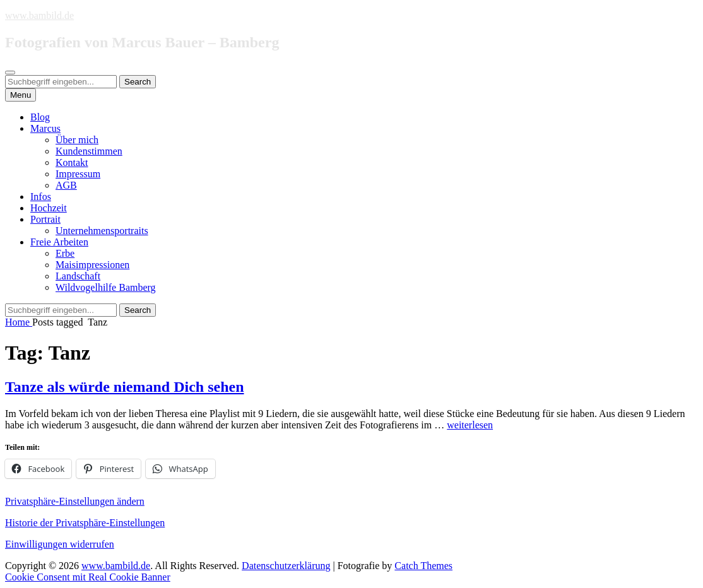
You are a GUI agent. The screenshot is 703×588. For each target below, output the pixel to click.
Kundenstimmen (89, 151)
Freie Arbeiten (59, 242)
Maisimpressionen (92, 265)
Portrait (45, 219)
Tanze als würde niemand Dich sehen (125, 387)
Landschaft (78, 276)
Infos (41, 197)
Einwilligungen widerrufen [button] (60, 544)
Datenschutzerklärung (286, 566)
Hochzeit (49, 208)
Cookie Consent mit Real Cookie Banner (88, 577)
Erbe (65, 253)
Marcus (45, 128)
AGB (66, 185)
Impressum (78, 174)
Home (19, 322)
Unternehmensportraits (102, 231)
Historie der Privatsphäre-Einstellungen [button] (85, 523)
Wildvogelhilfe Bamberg (106, 287)
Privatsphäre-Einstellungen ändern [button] (75, 501)
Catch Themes (423, 566)
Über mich (77, 140)
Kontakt (72, 162)
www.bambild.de (39, 15)
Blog (40, 117)
